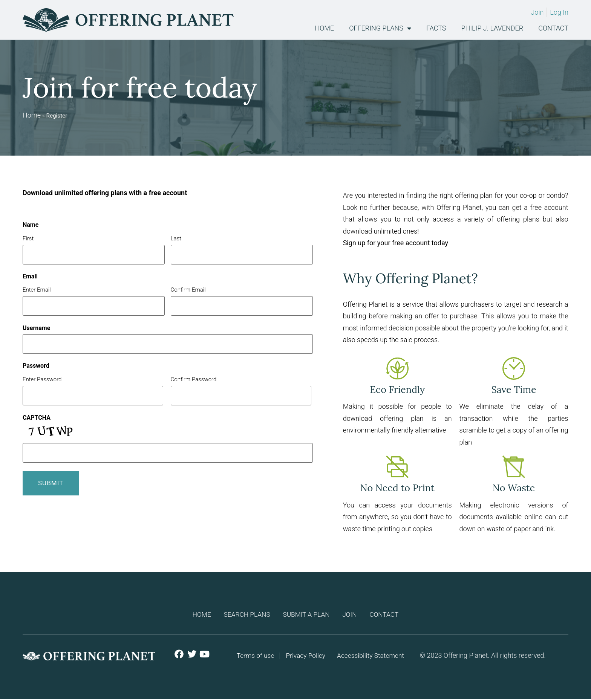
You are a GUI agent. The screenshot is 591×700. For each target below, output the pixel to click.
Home (324, 28)
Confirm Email (188, 290)
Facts (436, 28)
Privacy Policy (305, 656)
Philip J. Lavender (492, 28)
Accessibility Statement (372, 656)
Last (176, 238)
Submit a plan (307, 615)
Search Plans (243, 615)
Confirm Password (194, 379)
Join (354, 615)
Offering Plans (380, 28)
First (28, 238)
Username (36, 328)
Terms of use (253, 656)
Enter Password (42, 379)
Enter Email (37, 290)
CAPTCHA (37, 418)
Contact (553, 28)
